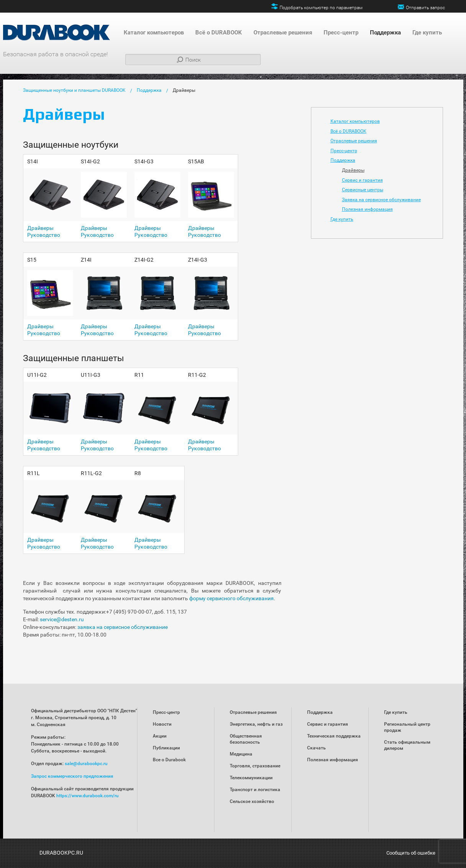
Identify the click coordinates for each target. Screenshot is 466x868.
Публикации (166, 748)
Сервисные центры (363, 190)
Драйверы (184, 90)
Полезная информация (367, 209)
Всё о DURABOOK (219, 33)
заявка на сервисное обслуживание (123, 627)
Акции (160, 736)
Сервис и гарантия (362, 180)
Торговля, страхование (255, 766)
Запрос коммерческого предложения (72, 776)
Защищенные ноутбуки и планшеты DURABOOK (74, 90)
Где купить (427, 33)
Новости (162, 724)
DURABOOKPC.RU (61, 853)
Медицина (241, 754)
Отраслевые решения (283, 33)
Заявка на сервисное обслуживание (381, 200)
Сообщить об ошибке (411, 853)
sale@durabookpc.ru (86, 764)
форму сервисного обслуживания (231, 598)
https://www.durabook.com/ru (87, 796)
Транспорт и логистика (255, 790)
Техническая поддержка (334, 736)
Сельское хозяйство (252, 801)
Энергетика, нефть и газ (256, 724)
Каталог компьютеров (154, 33)
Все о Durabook (169, 760)
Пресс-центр (341, 33)
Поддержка (385, 33)
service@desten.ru (62, 619)
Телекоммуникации (251, 778)
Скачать (316, 748)
